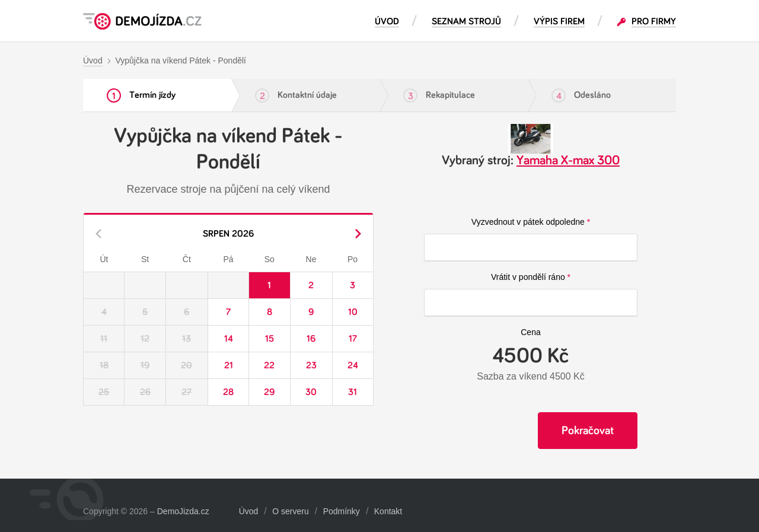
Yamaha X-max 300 (568, 161)
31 (353, 392)
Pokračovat (588, 431)
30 (311, 392)
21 (229, 365)
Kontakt (388, 511)
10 (353, 312)
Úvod (249, 511)
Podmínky (342, 511)
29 (269, 392)
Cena (530, 332)
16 (311, 339)
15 (270, 339)
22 (269, 365)
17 (353, 339)
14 (229, 339)
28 (228, 392)
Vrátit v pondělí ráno (528, 277)
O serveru (290, 511)
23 (311, 365)
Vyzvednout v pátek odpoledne (528, 222)
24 (353, 365)
